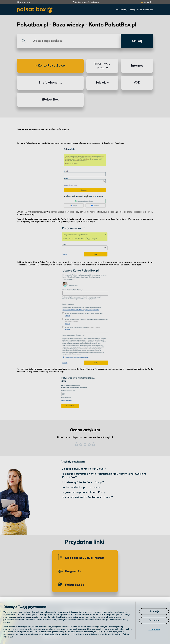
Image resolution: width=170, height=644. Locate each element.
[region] (85, 620)
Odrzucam (154, 620)
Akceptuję (154, 612)
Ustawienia (154, 630)
